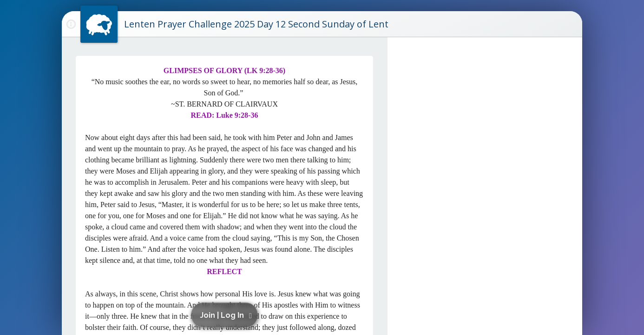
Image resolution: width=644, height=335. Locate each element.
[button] (226, 315)
